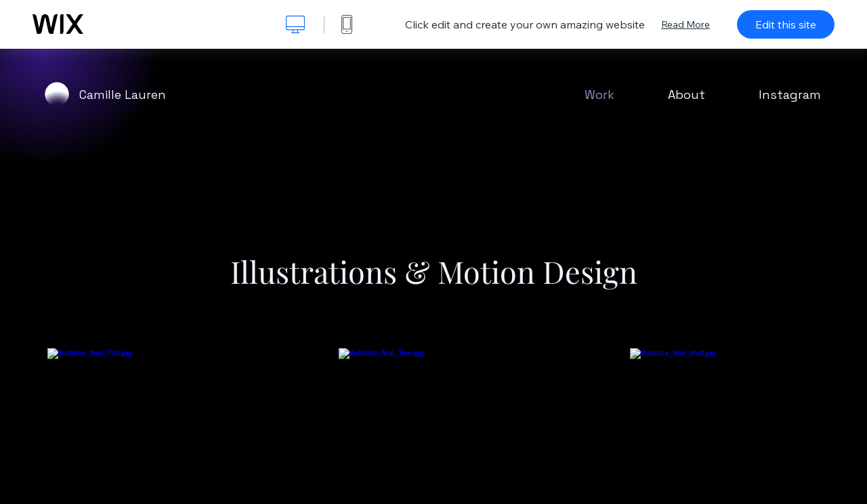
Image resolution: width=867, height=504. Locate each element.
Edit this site (786, 24)
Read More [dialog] (685, 24)
